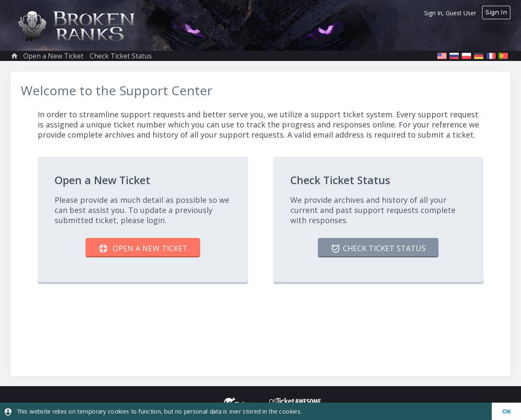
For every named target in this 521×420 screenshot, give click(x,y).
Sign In (496, 12)
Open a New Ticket (53, 56)
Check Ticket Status (121, 56)
